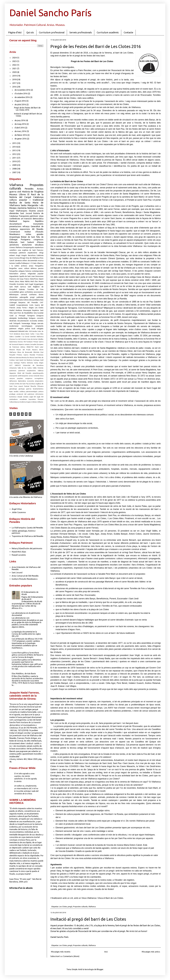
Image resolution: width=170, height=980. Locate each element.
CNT (42, 303)
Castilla (18, 263)
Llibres (22, 194)
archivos (24, 266)
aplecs (22, 292)
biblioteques (14, 295)
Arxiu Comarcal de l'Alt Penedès (25, 576)
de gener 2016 (21, 139)
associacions (39, 292)
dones (41, 295)
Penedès (29, 189)
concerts (40, 318)
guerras (29, 389)
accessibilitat (14, 292)
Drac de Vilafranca (33, 258)
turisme (12, 263)
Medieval (13, 221)
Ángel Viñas (17, 509)
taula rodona (24, 300)
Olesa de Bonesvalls (25, 352)
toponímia (32, 399)
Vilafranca (92, 907)
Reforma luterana (15, 357)
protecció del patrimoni (25, 394)
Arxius (40, 189)
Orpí (42, 352)
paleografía (24, 297)
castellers (13, 250)
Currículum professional (52, 32)
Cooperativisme (22, 305)
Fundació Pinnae (32, 342)
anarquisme (13, 376)
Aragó (18, 255)
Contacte (128, 32)
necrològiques (27, 326)
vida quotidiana (34, 300)
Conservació (15, 232)
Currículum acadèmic (108, 32)
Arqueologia (15, 237)
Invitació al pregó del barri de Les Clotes (88, 919)
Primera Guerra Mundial (26, 355)
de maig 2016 (21, 124)
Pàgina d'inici (15, 32)
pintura (41, 391)
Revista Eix (25, 357)
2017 (15, 83)
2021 (15, 68)
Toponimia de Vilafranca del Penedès (27, 536)
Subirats (22, 289)
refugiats (40, 329)
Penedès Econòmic (17, 284)
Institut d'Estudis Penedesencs (25, 579)
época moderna (20, 402)
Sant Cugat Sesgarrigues (34, 284)
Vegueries (13, 373)
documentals (33, 261)
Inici (106, 952)
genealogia (13, 389)
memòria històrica (27, 208)
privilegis (12, 394)
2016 (15, 87)
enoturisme (27, 245)
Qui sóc (30, 32)
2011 (15, 158)
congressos (38, 240)
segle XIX (33, 397)
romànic (26, 397)
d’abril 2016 (20, 128)
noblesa (22, 391)
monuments (38, 224)
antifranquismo (23, 376)
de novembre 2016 (23, 90)
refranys (26, 226)
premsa (23, 274)
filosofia (33, 386)
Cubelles (41, 339)
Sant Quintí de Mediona (24, 360)
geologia (22, 389)
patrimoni (34, 216)
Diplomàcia (13, 342)
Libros (17, 281)
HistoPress (34, 279)
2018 (15, 79)
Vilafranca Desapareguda (25, 247)
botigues (32, 318)
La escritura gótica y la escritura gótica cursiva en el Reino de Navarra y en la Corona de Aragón (27, 655)
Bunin (27, 334)
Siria (35, 313)
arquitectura (39, 247)
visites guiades (35, 234)
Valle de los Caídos (25, 368)
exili (11, 323)
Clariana (12, 339)
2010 (15, 161)
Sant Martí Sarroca (18, 287)
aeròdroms (14, 245)
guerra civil (15, 192)
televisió (21, 331)
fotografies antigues (17, 271)
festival (27, 386)
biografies (13, 268)
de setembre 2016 (22, 97)
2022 (15, 65)
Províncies (40, 355)
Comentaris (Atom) (71, 956)
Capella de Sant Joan (27, 276)
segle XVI (40, 397)
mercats (40, 323)
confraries (33, 295)
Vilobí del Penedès (24, 373)
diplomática (22, 381)
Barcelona (32, 255)
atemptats (13, 318)
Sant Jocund (26, 213)
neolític (16, 391)
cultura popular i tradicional (26, 200)
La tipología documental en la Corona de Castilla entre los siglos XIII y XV (26, 634)
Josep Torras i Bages (25, 308)
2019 (15, 76)
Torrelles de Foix (35, 289)
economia (33, 321)
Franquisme (24, 216)
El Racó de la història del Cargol (26, 196)
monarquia (13, 253)
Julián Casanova (19, 512)
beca (42, 376)
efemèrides (14, 213)
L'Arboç (23, 347)
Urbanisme (13, 368)
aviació (40, 211)
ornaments (39, 326)
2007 (15, 172)
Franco (27, 279)
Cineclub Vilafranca (37, 337)
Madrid (12, 310)
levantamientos (38, 389)
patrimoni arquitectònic (28, 253)
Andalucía (17, 334)
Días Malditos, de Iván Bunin (24, 674)
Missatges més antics (151, 952)
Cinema (12, 247)
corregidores (39, 378)
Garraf (12, 261)
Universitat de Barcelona (33, 365)
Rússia (32, 357)
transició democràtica (34, 219)
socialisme (23, 399)
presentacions (15, 226)
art (22, 219)
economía (31, 381)
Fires (42, 258)
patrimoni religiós (16, 329)
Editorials (13, 242)
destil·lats (13, 321)
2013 (15, 150)
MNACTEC (30, 347)
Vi (37, 208)
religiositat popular (36, 274)
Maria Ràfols (25, 281)
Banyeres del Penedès (28, 303)
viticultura (39, 245)
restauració (14, 331)
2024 (15, 58)
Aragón (24, 255)
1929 (30, 331)
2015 (15, 143)
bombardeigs (23, 318)
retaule (20, 397)
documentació (16, 224)
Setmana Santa (32, 363)
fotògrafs (17, 323)
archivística (29, 292)
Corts (31, 305)
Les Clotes (63, 907)
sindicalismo (14, 399)
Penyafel (12, 355)
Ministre (12, 350)
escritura (32, 384)
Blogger (100, 969)
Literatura (18, 261)
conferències (15, 219)
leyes (11, 391)
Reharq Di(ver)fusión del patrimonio (27, 548)
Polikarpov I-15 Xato (29, 263)
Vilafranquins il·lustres (26, 211)
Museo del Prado (23, 350)
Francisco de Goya (16, 279)
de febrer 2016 (21, 135)
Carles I (33, 334)
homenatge (26, 323)
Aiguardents (14, 276)
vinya (41, 216)
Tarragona (31, 316)
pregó (70, 907)
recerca (41, 261)
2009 (15, 165)
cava (19, 250)
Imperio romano (24, 344)
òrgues (29, 402)
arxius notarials (34, 376)
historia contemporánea (34, 271)
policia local (30, 329)
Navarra (35, 350)
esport (21, 386)
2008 (15, 169)
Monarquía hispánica (31, 310)
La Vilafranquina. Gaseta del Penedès (27, 528)
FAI (25, 342)
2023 (15, 61)
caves (20, 268)
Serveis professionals (81, 32)
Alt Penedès (38, 229)
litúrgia (34, 323)
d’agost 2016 (20, 101)
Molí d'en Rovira (37, 281)
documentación (23, 321)
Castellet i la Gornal (22, 337)
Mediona (19, 310)
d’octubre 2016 (21, 94)
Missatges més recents (61, 952)
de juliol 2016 (20, 104)
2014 (15, 147)
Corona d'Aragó (20, 258)
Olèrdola (36, 352)
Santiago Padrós (20, 363)
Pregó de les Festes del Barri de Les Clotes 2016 (96, 46)
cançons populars (16, 378)
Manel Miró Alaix (19, 552)
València (41, 371)
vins (27, 331)
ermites (41, 321)
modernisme (14, 326)
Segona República (33, 221)
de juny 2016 (20, 120)
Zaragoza (40, 316)
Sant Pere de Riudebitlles (23, 313)
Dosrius (20, 342)
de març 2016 (21, 131)
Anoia (23, 334)
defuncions (13, 381)
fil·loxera (40, 386)
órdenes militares (37, 402)
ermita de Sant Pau (22, 384)
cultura (27, 268)
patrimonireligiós (32, 391)
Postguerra (26, 240)
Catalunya (38, 197)
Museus (13, 194)
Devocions (39, 276)
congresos (29, 378)
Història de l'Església (33, 192)
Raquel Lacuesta (19, 555)
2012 (15, 154)
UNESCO (18, 365)
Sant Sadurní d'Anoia (32, 242)
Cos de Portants (21, 339)
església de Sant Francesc (33, 250)
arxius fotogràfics (36, 266)
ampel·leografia (38, 373)
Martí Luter (39, 347)
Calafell (12, 305)
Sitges (41, 363)
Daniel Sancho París (50, 13)
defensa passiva (37, 268)
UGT (11, 365)
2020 (15, 72)
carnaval (24, 295)
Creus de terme (32, 339)
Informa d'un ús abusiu (21, 888)
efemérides (14, 297)
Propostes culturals (80, 907)
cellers (25, 261)
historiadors (14, 274)
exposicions (25, 229)
